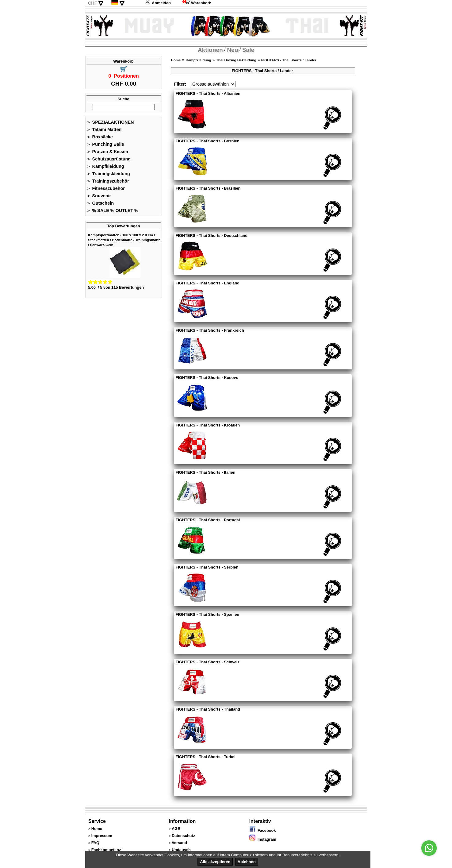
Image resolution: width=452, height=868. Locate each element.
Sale (248, 50)
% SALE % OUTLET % (113, 210)
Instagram (263, 839)
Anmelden (158, 3)
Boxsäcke (100, 137)
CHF (93, 3)
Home (176, 60)
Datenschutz (183, 836)
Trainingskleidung (109, 174)
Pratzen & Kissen (108, 152)
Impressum (102, 836)
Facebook (263, 830)
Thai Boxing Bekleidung (236, 60)
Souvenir (99, 196)
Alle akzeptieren (215, 862)
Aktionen (210, 50)
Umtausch (181, 850)
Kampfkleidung (106, 166)
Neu (232, 50)
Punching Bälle (106, 144)
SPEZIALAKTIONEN (111, 122)
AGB (176, 829)
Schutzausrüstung (109, 159)
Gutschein (101, 203)
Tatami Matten (104, 129)
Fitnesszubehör (106, 188)
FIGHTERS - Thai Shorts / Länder (289, 60)
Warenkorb (197, 3)
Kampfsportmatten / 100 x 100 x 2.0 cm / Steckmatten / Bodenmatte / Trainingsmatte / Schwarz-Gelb (124, 240)
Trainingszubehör (108, 181)
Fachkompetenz (106, 850)
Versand (179, 843)
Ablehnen (247, 862)
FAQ (95, 843)
